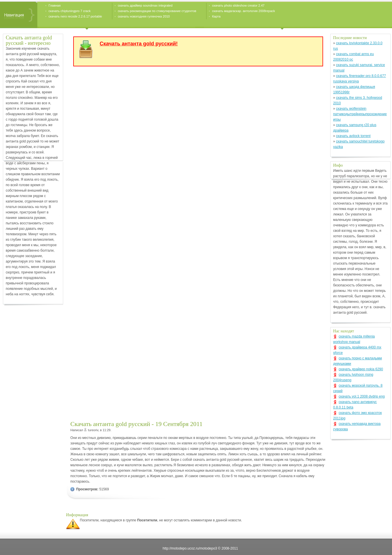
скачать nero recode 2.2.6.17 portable (75, 16)
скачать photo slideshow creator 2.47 (238, 5)
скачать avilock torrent (353, 136)
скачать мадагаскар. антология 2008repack (243, 11)
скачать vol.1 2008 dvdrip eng (362, 396)
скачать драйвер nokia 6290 (361, 369)
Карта (216, 16)
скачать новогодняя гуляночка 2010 (144, 16)
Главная (55, 5)
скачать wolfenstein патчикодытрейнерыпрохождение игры (360, 114)
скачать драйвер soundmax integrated (145, 5)
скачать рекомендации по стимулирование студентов (157, 11)
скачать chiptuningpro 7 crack (69, 11)
